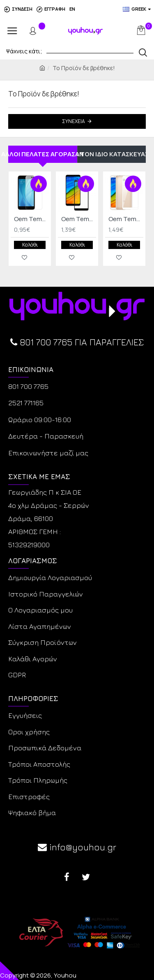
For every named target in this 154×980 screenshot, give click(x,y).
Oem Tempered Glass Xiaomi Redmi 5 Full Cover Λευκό (126, 219)
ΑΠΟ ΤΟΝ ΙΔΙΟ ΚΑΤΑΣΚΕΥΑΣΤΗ (112, 154)
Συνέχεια (74, 121)
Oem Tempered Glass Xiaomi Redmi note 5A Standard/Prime (31, 219)
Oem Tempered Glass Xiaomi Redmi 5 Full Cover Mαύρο (79, 219)
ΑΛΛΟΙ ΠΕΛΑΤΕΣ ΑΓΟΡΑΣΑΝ (43, 154)
